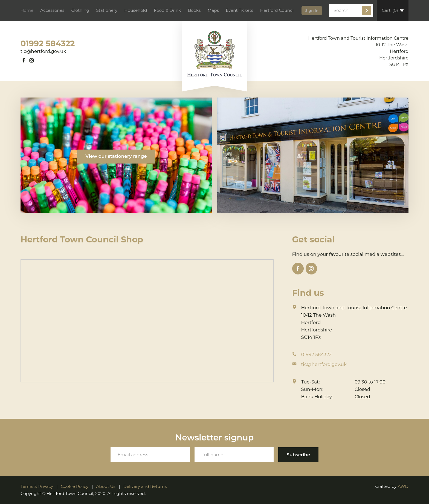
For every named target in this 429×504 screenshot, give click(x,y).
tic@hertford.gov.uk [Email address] (43, 51)
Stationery (107, 10)
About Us (106, 486)
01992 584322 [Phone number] (48, 44)
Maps (213, 10)
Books (194, 10)
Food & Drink (168, 10)
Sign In (312, 10)
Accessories (52, 10)
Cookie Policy (75, 486)
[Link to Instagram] (32, 61)
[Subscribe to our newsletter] (298, 455)
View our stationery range (116, 156)
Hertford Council (277, 10)
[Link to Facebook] (24, 61)
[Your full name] (234, 455)
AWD (403, 486)
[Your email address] (150, 455)
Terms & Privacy (37, 486)
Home (27, 10)
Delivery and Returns (145, 486)
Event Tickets (239, 10)
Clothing (80, 10)
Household (136, 10)
